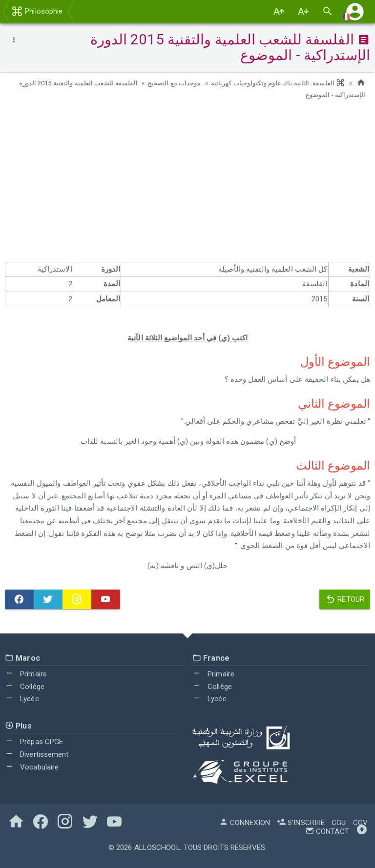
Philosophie (37, 11)
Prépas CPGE (34, 742)
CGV (360, 823)
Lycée (22, 699)
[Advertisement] (187, 184)
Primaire (26, 674)
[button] (355, 11)
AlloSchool (157, 848)
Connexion (245, 823)
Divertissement (37, 754)
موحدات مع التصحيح (166, 83)
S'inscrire (301, 823)
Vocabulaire (32, 767)
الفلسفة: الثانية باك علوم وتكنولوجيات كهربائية (275, 83)
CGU (339, 823)
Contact (327, 831)
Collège (25, 687)
